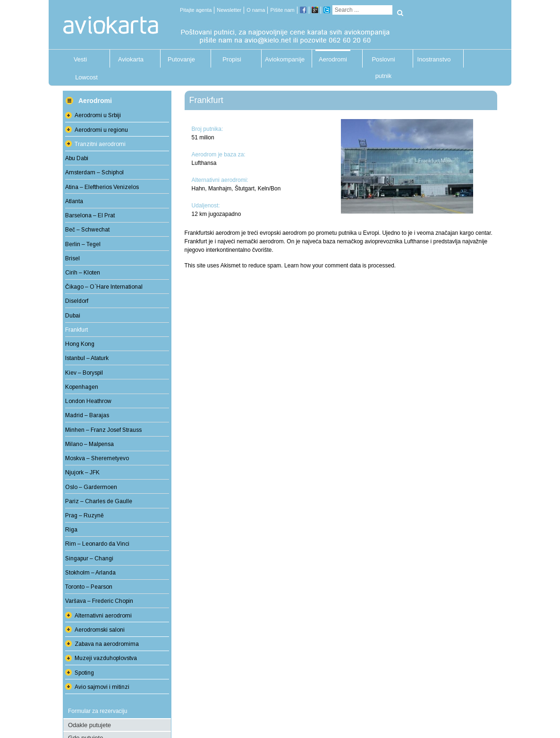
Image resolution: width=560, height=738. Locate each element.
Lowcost (86, 77)
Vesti (80, 59)
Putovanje (181, 59)
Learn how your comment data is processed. (340, 266)
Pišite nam (282, 10)
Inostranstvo (434, 59)
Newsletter (229, 10)
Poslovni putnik (383, 62)
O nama (256, 10)
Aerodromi (333, 59)
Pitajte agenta (196, 10)
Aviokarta (131, 59)
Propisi (232, 59)
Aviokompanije (282, 59)
